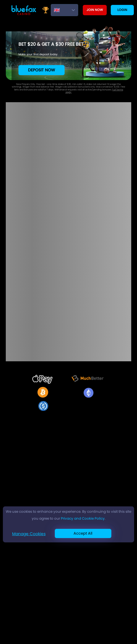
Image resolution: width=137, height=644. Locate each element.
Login (122, 10)
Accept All (83, 533)
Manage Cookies (29, 534)
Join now (95, 10)
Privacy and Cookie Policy (83, 518)
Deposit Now (42, 70)
